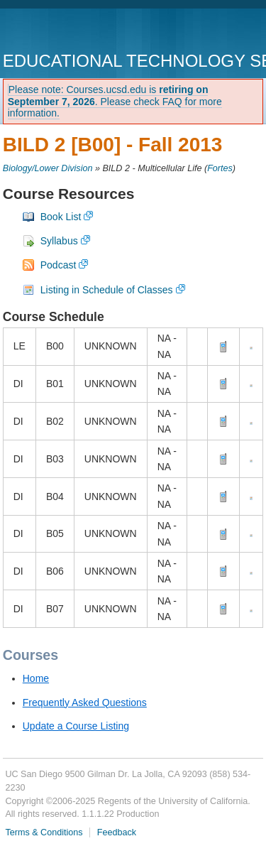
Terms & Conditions (44, 832)
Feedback (117, 832)
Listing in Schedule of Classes (107, 290)
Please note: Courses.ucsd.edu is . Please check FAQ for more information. (115, 102)
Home (36, 678)
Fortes (220, 168)
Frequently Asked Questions (85, 702)
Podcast (59, 265)
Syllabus (59, 241)
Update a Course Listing (76, 726)
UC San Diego (84, 32)
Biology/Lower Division (48, 168)
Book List (61, 217)
